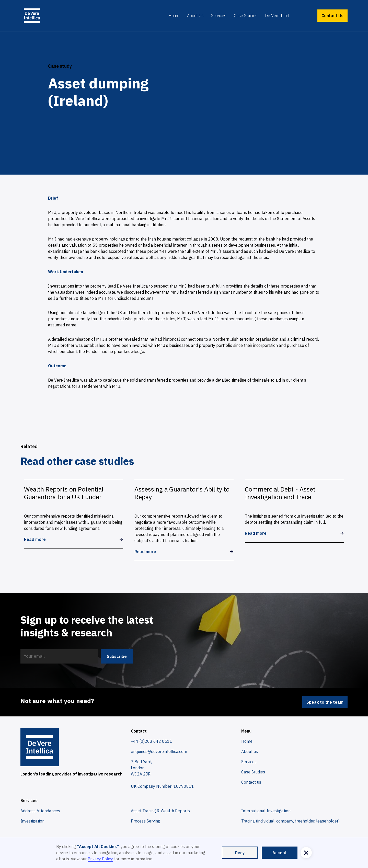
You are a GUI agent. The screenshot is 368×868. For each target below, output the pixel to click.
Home (174, 16)
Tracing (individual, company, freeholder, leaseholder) (290, 821)
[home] (32, 16)
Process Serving (146, 821)
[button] (306, 853)
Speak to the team (325, 702)
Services (219, 16)
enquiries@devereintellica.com (159, 751)
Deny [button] (240, 853)
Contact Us (332, 16)
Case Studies (246, 16)
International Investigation (266, 811)
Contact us (251, 782)
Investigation (32, 821)
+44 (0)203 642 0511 (152, 741)
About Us (195, 16)
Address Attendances (40, 811)
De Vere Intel (277, 16)
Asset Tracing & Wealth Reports (160, 811)
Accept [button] (280, 853)
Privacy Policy (100, 859)
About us (250, 751)
